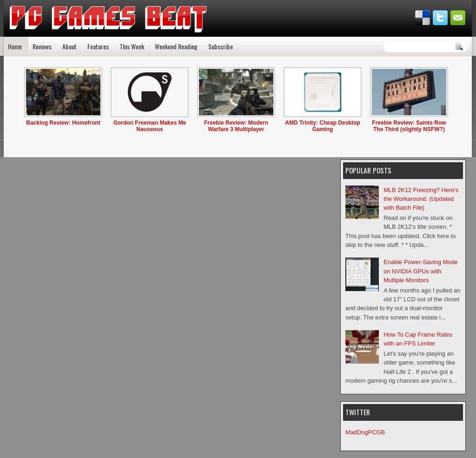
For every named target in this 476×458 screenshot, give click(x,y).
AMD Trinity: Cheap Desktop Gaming (322, 126)
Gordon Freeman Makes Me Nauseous (150, 126)
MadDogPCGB (365, 432)
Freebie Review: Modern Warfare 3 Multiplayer (236, 126)
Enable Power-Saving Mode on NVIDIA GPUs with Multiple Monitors (420, 271)
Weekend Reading (176, 46)
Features (98, 46)
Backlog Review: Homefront (63, 123)
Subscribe (221, 46)
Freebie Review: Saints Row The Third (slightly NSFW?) (409, 126)
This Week (132, 46)
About (69, 46)
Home (15, 46)
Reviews (42, 46)
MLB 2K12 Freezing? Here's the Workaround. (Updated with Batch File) (421, 199)
